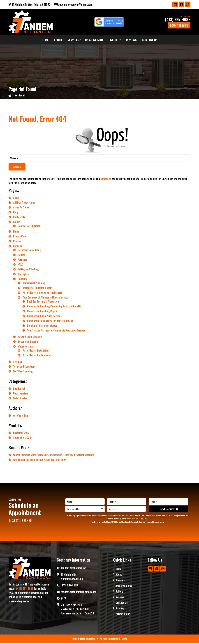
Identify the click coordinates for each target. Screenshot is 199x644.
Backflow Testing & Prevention (43, 301)
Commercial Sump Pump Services (44, 316)
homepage (106, 179)
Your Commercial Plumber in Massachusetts (45, 297)
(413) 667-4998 (178, 19)
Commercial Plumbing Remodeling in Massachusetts (54, 306)
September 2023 (22, 438)
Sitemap (18, 362)
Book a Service (179, 25)
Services (18, 246)
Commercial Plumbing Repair (42, 311)
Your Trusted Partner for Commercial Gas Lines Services (56, 330)
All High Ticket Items (24, 203)
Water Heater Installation (36, 350)
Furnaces (23, 260)
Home (16, 231)
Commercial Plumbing (29, 226)
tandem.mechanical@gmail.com (75, 4)
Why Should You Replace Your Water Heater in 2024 (40, 460)
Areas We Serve (21, 207)
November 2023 (21, 433)
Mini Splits (23, 274)
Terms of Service (152, 522)
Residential (19, 389)
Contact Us (19, 217)
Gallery (17, 222)
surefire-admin (21, 415)
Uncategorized (21, 393)
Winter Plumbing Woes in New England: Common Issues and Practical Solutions (54, 455)
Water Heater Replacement (37, 355)
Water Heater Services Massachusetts (42, 293)
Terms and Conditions (24, 366)
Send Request (168, 509)
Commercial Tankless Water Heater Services (50, 321)
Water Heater (20, 398)
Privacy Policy (20, 236)
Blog (16, 212)
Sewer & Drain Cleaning (30, 337)
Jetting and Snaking (28, 269)
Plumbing (23, 279)
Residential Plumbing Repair (37, 288)
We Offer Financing (23, 371)
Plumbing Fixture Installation (42, 326)
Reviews (17, 241)
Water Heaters (25, 346)
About (16, 198)
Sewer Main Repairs (28, 342)
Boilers (21, 255)
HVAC (20, 264)
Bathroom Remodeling (29, 250)
